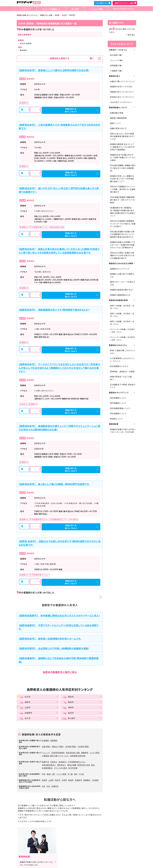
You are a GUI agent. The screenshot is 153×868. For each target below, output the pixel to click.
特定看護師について (118, 413)
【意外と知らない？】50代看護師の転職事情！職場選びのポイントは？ (123, 136)
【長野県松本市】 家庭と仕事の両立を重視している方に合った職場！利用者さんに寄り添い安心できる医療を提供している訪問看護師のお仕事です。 (59, 251)
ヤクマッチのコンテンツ (123, 9)
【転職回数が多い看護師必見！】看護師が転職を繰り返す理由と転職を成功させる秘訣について (123, 212)
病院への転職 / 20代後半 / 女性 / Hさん (122, 323)
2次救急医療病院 (58, 753)
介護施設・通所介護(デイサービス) (55, 756)
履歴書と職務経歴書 (118, 118)
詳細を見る (60, 110)
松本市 (64, 15)
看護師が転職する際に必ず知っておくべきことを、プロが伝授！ (123, 431)
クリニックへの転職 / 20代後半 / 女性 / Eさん (123, 331)
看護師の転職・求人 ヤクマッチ (27, 15)
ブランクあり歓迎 (60, 768)
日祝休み (54, 762)
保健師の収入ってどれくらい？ (122, 92)
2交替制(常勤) (71, 747)
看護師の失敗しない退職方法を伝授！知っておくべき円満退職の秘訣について (122, 179)
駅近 (93, 765)
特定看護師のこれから (119, 366)
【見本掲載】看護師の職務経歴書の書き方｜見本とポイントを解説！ (122, 200)
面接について (116, 123)
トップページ (25, 9)
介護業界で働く (116, 71)
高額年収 (45, 762)
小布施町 (95, 780)
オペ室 (70, 774)
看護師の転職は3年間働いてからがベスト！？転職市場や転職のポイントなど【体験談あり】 (123, 245)
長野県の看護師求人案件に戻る (60, 672)
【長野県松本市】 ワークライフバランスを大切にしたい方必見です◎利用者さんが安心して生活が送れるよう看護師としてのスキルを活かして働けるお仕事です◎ (59, 368)
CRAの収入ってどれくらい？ (121, 102)
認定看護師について (118, 398)
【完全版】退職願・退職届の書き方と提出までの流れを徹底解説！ (123, 168)
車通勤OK (63, 762)
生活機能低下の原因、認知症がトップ (123, 386)
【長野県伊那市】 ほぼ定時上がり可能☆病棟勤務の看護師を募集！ (54, 648)
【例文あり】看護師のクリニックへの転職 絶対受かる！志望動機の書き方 (123, 189)
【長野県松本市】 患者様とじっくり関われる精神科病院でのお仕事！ (54, 70)
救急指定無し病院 (73, 753)
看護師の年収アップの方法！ (122, 87)
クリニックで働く (117, 60)
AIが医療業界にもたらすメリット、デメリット (122, 360)
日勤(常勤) (46, 747)
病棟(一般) (51, 774)
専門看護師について (118, 403)
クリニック (46, 753)
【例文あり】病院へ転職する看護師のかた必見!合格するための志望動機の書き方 (122, 255)
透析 (76, 774)
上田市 (51, 780)
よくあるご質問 (95, 9)
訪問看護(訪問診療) (78, 756)
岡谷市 (58, 780)
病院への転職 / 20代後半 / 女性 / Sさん (122, 315)
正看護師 (45, 740)
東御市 (71, 780)
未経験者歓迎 (47, 768)
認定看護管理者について (120, 408)
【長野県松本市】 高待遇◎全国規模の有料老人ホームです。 (50, 639)
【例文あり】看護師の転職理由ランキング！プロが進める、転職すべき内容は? (123, 224)
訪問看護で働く (116, 65)
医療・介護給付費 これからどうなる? (123, 352)
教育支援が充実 (84, 765)
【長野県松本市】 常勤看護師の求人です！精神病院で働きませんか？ (54, 310)
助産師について (116, 419)
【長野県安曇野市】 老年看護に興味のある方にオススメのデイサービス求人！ (59, 616)
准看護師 (54, 740)
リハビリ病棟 (61, 774)
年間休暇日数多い (49, 765)
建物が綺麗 (72, 765)
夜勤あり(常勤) (58, 747)
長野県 (57, 15)
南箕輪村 (87, 780)
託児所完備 (73, 768)
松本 (44, 786)
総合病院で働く (116, 55)
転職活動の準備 (117, 113)
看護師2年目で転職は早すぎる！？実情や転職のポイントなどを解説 (123, 157)
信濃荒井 (55, 786)
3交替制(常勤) (83, 747)
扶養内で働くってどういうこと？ (123, 81)
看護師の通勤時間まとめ (120, 295)
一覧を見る (130, 35)
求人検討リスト (102, 3)
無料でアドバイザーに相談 (124, 3)
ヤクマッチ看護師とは (51, 9)
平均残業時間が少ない (77, 762)
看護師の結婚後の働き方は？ (122, 290)
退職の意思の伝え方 (118, 128)
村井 (48, 786)
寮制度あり (62, 765)
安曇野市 (78, 780)
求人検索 (75, 9)
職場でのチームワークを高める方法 (123, 283)
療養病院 (85, 753)
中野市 (64, 780)
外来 (44, 774)
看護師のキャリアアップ (120, 269)
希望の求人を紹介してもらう (87, 110)
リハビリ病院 (94, 753)
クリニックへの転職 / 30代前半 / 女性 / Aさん (123, 339)
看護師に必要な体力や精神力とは (122, 275)
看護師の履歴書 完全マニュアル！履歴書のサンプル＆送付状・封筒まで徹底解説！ (123, 147)
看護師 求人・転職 (46, 15)
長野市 (45, 780)
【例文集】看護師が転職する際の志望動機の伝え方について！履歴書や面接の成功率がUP (122, 234)
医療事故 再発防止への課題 (122, 371)
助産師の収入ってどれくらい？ (122, 97)
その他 (81, 774)
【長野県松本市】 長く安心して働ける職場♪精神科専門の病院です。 (54, 484)
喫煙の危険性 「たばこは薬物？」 (121, 378)
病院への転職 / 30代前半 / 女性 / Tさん (122, 307)
